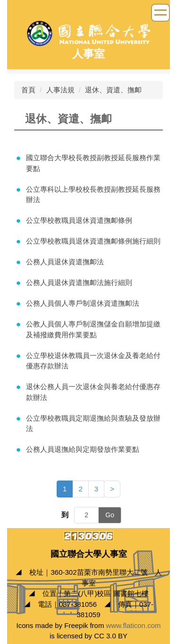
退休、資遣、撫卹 (113, 90)
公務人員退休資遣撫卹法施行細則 (79, 282)
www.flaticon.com (134, 625)
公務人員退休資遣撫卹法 (65, 262)
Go (110, 515)
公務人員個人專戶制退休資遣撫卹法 (83, 303)
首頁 (28, 90)
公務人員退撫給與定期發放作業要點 (83, 449)
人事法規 (60, 90)
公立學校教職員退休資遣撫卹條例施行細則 (93, 241)
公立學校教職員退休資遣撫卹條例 (79, 220)
